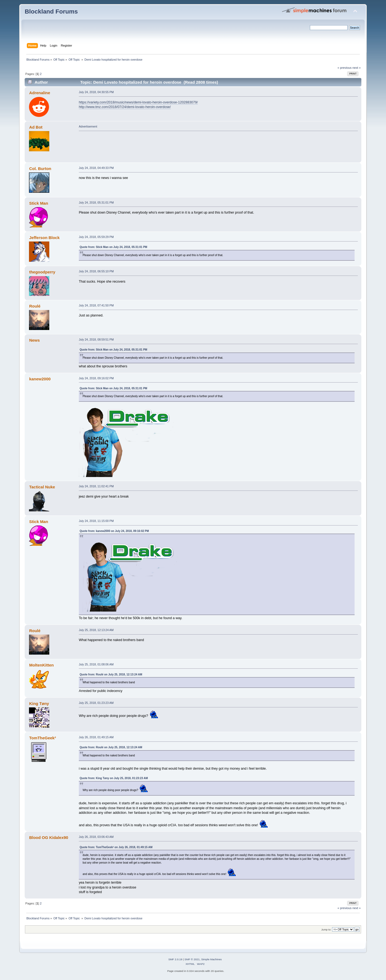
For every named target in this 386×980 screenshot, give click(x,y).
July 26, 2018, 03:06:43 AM (96, 837)
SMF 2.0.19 (175, 959)
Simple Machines (212, 959)
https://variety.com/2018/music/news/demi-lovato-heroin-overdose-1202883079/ (138, 102)
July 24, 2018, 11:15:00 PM (96, 521)
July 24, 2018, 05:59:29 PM (96, 237)
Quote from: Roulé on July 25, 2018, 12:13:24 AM (111, 674)
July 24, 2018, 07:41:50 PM (96, 305)
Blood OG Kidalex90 (49, 837)
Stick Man (39, 203)
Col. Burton (40, 169)
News (35, 340)
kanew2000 (40, 379)
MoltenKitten (42, 665)
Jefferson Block (44, 238)
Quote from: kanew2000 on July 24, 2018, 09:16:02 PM (114, 531)
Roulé (35, 306)
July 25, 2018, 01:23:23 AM (96, 703)
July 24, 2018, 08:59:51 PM (96, 339)
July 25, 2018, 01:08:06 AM (96, 664)
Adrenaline (40, 93)
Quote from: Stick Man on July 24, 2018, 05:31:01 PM (113, 247)
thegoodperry (42, 272)
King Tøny (39, 703)
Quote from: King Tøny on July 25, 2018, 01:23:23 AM (114, 778)
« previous (345, 68)
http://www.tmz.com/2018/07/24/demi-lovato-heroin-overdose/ (125, 107)
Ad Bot (36, 127)
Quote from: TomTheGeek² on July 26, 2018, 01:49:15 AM (116, 847)
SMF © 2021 (192, 959)
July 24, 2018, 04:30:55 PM (96, 92)
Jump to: (326, 930)
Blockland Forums (51, 12)
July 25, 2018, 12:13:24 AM (96, 630)
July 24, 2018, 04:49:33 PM (96, 168)
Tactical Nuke (42, 487)
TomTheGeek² (43, 738)
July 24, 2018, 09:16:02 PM (96, 378)
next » (357, 68)
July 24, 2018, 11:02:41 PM (96, 486)
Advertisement (88, 126)
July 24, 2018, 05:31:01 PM (96, 202)
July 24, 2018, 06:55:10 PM (96, 271)
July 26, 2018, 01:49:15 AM (96, 737)
